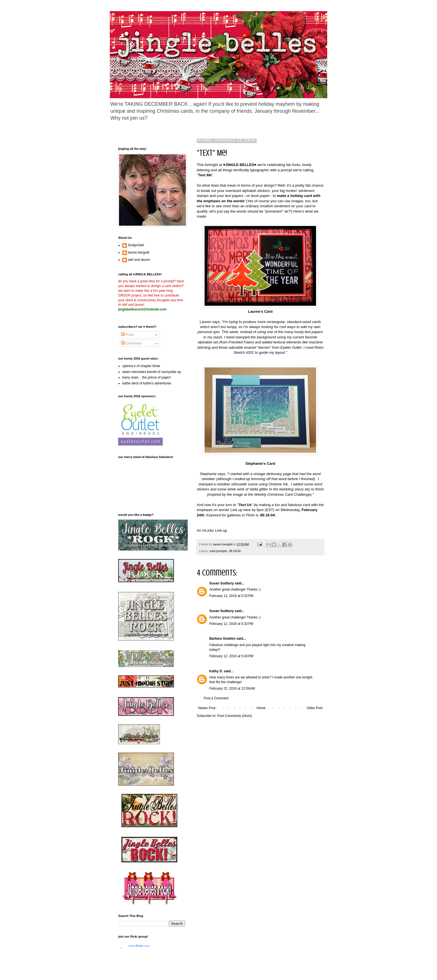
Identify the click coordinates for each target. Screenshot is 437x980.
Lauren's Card (260, 311)
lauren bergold (139, 252)
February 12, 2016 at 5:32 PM (231, 596)
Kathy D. (216, 671)
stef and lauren (139, 260)
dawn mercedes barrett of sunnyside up (152, 372)
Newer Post (207, 708)
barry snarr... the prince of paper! (147, 377)
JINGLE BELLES (240, 165)
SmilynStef (136, 245)
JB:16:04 (235, 551)
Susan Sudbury (222, 583)
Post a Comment (216, 698)
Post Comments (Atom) (235, 716)
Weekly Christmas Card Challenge (282, 494)
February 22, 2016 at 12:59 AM (232, 688)
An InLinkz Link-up (212, 530)
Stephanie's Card (260, 463)
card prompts (218, 551)
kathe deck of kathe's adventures (147, 383)
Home (261, 708)
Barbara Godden (222, 639)
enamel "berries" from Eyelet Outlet (273, 347)
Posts (128, 335)
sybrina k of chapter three (141, 366)
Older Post (315, 708)
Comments (131, 343)
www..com (139, 946)
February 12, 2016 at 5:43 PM (231, 656)
